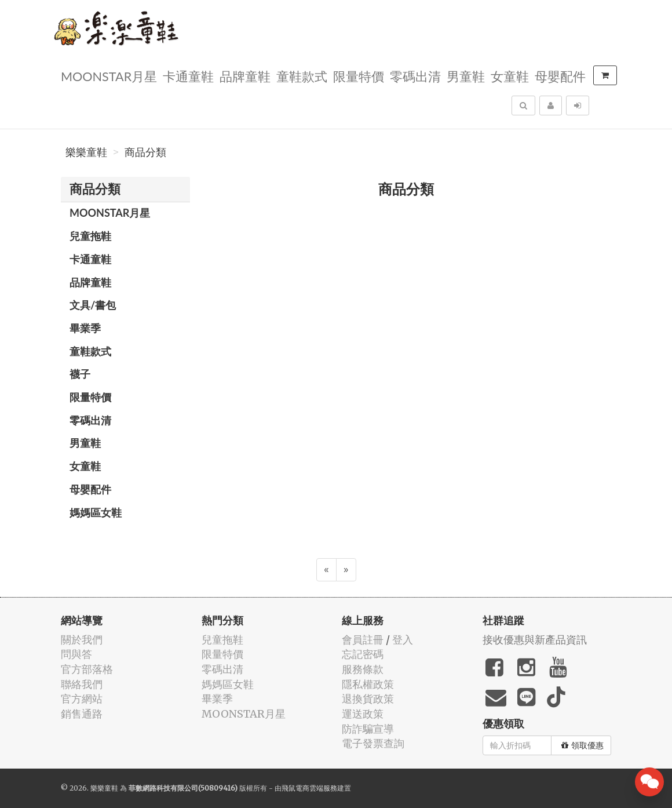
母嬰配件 (560, 76)
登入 (403, 640)
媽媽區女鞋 (96, 512)
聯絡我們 (82, 684)
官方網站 (82, 699)
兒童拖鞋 (90, 236)
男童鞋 (466, 76)
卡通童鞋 (188, 76)
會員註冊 (363, 640)
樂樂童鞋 (86, 152)
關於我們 (82, 640)
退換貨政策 (368, 699)
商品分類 (145, 152)
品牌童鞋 (245, 76)
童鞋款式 (302, 76)
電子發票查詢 (373, 743)
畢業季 (85, 328)
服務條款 (363, 669)
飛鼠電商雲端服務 (309, 788)
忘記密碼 (363, 654)
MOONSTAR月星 (109, 76)
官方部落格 (87, 669)
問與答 (76, 654)
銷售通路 (82, 714)
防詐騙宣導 (368, 729)
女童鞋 (510, 76)
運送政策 (363, 714)
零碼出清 (415, 76)
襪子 (80, 374)
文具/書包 (93, 305)
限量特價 (359, 76)
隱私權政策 (368, 684)
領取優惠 (582, 745)
